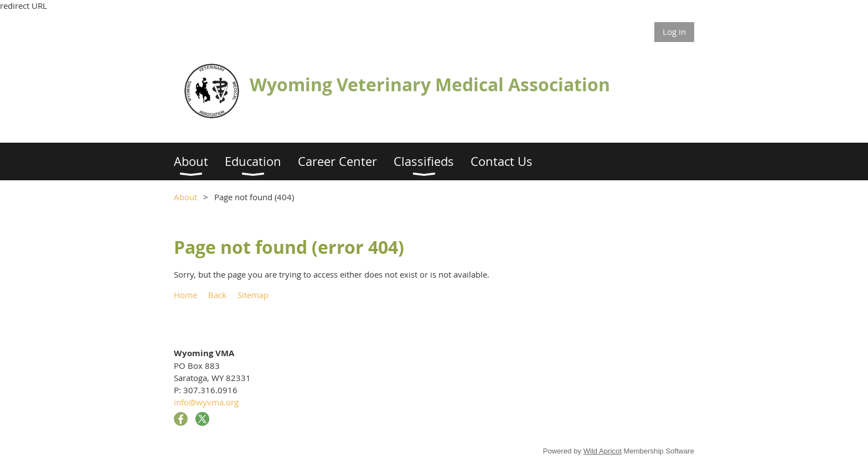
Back (217, 295)
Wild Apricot (603, 451)
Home (185, 295)
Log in (674, 32)
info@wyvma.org (206, 402)
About (185, 197)
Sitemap (253, 295)
